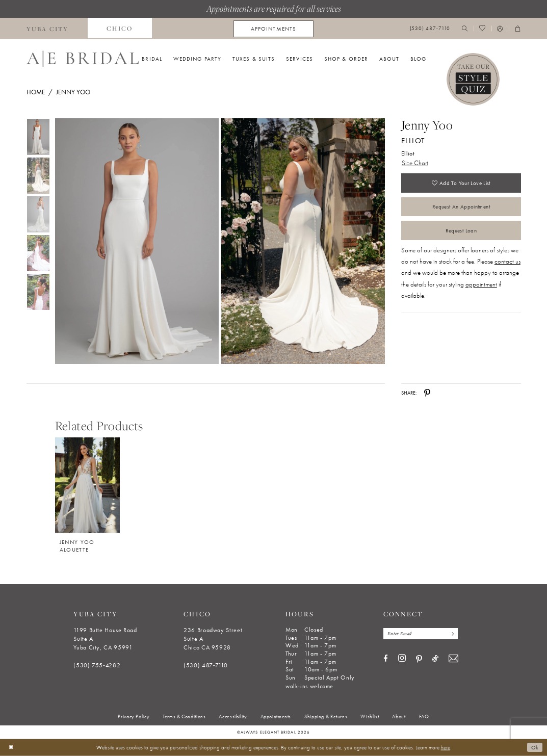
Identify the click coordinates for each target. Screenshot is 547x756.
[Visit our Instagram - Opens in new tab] (402, 659)
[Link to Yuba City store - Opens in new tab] (47, 29)
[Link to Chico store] (120, 29)
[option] (87, 490)
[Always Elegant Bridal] (83, 59)
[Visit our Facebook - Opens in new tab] (386, 659)
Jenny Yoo (73, 92)
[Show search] (465, 29)
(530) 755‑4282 (97, 665)
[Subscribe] (451, 634)
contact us (507, 262)
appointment (481, 285)
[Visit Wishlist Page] (483, 29)
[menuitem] (47, 29)
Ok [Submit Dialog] (535, 747)
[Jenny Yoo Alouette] (87, 485)
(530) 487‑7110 (206, 665)
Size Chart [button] (415, 163)
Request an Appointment (461, 207)
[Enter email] (421, 634)
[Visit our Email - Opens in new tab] (453, 659)
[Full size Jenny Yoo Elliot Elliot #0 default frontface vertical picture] (137, 241)
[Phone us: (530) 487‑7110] (430, 29)
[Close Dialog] (11, 747)
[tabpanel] (135, 241)
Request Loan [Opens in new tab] (461, 231)
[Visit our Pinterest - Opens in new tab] (419, 660)
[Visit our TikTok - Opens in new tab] (435, 659)
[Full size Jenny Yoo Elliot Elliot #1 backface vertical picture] (303, 241)
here (446, 747)
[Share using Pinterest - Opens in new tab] (427, 393)
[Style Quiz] (473, 80)
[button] (500, 29)
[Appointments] (273, 29)
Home (36, 92)
